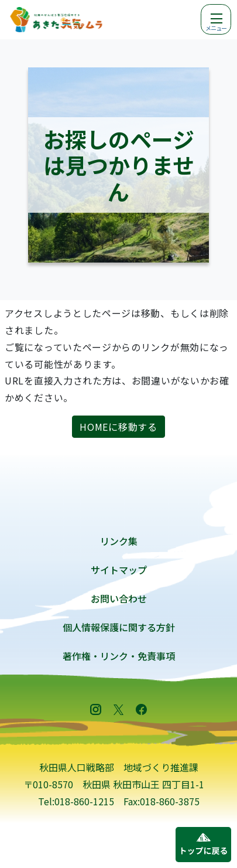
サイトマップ (119, 570)
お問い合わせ (119, 598)
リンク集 (119, 541)
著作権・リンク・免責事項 (119, 656)
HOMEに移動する (118, 427)
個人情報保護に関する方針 (119, 627)
